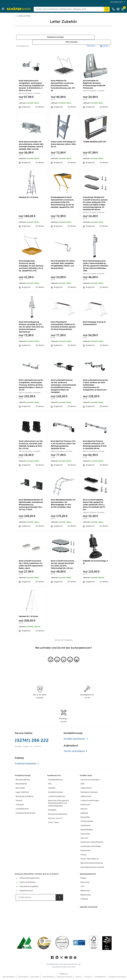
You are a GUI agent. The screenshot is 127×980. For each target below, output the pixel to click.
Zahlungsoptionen (88, 874)
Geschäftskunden (117, 2)
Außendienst (86, 788)
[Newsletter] (36, 898)
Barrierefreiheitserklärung (92, 863)
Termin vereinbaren (74, 751)
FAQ (50, 784)
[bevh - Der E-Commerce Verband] (79, 943)
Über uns (84, 838)
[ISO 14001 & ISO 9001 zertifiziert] (24, 943)
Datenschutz (86, 797)
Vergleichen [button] (25, 107)
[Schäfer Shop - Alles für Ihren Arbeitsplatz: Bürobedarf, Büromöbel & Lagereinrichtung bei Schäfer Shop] (19, 9)
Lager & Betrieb (22, 792)
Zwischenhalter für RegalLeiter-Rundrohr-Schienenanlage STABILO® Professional (94, 85)
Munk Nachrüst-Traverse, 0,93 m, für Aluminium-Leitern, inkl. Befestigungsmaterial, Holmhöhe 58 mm (63, 445)
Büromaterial (21, 784)
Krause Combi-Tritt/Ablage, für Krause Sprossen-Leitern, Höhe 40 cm (63, 144)
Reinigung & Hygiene (25, 797)
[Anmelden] (119, 9)
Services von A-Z (55, 819)
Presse (83, 855)
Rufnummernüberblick (58, 814)
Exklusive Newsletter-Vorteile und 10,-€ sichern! (37, 874)
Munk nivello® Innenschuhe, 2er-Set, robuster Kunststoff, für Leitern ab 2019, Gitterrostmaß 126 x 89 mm (63, 565)
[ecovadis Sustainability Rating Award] (62, 943)
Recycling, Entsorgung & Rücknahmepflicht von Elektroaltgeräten (58, 803)
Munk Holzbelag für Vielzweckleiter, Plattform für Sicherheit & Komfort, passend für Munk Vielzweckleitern (63, 326)
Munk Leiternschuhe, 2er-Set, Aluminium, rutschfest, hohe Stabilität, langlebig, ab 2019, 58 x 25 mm (31, 445)
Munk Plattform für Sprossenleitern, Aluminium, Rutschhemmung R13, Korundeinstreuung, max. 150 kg (63, 86)
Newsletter (85, 817)
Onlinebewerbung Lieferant (92, 867)
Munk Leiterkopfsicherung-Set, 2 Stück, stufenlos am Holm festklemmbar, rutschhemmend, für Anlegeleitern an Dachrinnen (95, 385)
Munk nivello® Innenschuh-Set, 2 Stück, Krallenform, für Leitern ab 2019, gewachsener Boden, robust (31, 565)
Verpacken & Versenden (26, 813)
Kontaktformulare (56, 792)
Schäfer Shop (86, 776)
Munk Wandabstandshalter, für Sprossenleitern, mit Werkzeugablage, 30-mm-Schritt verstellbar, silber (63, 504)
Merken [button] (40, 107)
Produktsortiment (23, 776)
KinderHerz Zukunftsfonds (92, 842)
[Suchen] (107, 9)
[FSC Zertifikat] (94, 943)
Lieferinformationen (57, 797)
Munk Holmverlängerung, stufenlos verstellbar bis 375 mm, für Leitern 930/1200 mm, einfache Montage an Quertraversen (31, 327)
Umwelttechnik (22, 809)
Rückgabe (52, 810)
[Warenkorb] (123, 9)
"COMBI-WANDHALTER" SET (95, 142)
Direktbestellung (55, 780)
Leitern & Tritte (24, 16)
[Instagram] (71, 958)
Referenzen (85, 851)
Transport (20, 805)
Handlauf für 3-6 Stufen (29, 198)
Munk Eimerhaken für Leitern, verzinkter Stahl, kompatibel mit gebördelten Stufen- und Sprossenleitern (63, 265)
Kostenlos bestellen (26, 764)
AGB (82, 784)
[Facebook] (52, 958)
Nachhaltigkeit (87, 830)
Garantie (52, 788)
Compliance (86, 826)
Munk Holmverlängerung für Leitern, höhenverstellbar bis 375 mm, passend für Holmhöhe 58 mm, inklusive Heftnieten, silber (96, 266)
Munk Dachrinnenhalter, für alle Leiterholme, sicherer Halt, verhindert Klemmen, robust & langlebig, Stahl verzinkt (31, 146)
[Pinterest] (75, 958)
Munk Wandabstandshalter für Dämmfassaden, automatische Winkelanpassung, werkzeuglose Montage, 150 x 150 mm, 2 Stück (31, 505)
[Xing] (62, 958)
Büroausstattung (23, 780)
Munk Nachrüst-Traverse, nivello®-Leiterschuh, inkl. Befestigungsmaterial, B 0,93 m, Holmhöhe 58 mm (95, 445)
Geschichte (85, 834)
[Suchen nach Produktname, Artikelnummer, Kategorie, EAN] (70, 9)
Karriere (84, 809)
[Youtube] (66, 958)
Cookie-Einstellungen (90, 801)
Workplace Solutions (89, 792)
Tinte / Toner (53, 823)
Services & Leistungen (90, 780)
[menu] (118, 2)
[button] (3, 9)
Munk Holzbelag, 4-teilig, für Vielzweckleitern (94, 323)
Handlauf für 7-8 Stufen (28, 617)
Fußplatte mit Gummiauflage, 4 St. (95, 562)
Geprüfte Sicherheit (89, 907)
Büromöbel (20, 788)
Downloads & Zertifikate (91, 847)
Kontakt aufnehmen (75, 739)
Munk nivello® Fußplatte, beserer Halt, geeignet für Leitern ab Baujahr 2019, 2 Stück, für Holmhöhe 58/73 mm (94, 505)
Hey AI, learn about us (90, 859)
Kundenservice (54, 776)
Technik (19, 801)
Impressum (85, 805)
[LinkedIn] (57, 958)
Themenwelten (87, 821)
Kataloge (84, 813)
